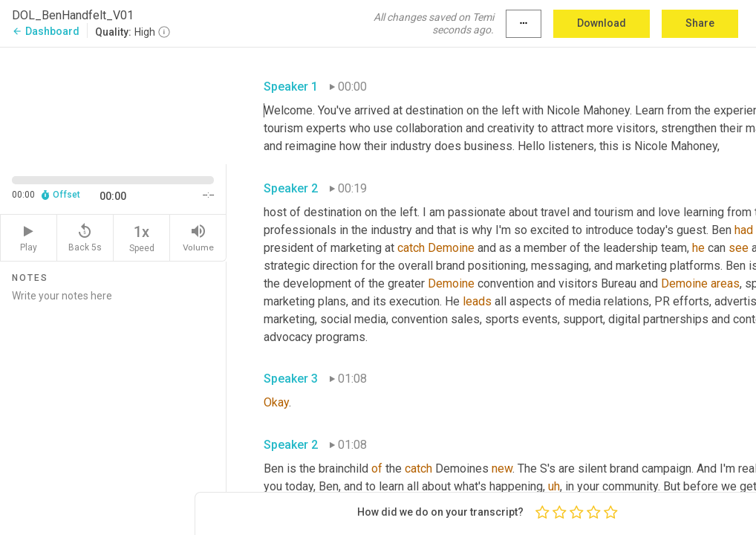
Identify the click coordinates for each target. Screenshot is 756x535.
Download (602, 23)
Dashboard (46, 31)
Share (700, 23)
